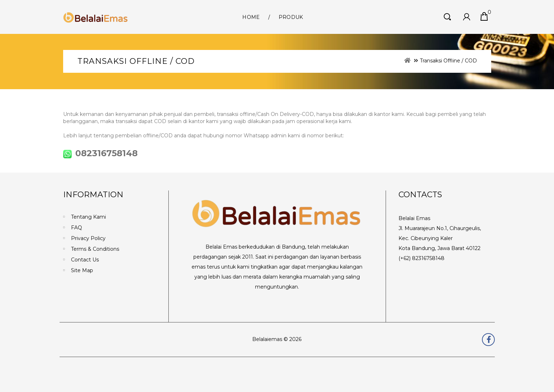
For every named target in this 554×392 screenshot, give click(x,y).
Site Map (82, 270)
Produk (291, 17)
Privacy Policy (88, 238)
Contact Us (85, 260)
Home (251, 17)
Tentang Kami (88, 217)
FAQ (77, 228)
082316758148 (100, 153)
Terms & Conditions (95, 249)
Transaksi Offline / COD (448, 61)
